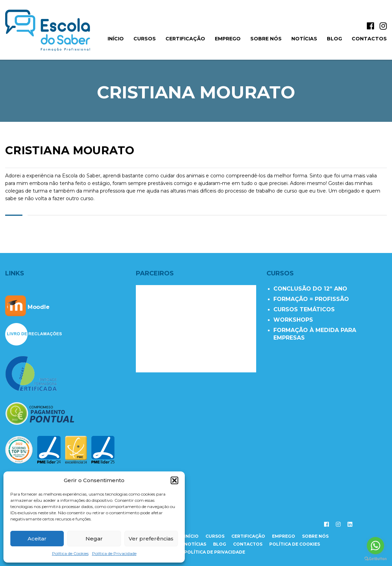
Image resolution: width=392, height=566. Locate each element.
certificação (248, 536)
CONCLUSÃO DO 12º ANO (310, 289)
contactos (248, 544)
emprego (284, 536)
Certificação (185, 39)
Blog (334, 39)
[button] (174, 480)
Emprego (228, 39)
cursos (215, 536)
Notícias (304, 39)
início (116, 39)
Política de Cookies (70, 553)
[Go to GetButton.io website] (375, 559)
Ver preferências (151, 539)
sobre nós (315, 536)
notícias (195, 544)
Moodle (27, 307)
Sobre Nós (266, 39)
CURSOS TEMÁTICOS (304, 309)
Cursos (145, 39)
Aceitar (37, 539)
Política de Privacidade (114, 553)
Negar (94, 539)
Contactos (369, 39)
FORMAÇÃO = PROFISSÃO (311, 299)
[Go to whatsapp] (375, 546)
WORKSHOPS (293, 320)
